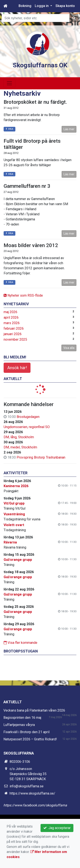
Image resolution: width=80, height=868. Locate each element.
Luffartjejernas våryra (19, 725)
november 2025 (15, 339)
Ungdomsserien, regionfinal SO (27, 427)
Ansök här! (17, 368)
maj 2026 (10, 312)
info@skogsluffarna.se (27, 786)
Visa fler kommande (20, 643)
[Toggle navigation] (9, 83)
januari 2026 (13, 334)
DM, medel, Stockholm (20, 447)
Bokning (25, 6)
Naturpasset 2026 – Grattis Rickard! (30, 739)
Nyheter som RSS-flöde (23, 295)
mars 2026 (12, 323)
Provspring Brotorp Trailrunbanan (41, 457)
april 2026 (11, 317)
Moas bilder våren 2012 (31, 245)
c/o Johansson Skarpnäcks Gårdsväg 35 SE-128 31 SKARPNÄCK (28, 774)
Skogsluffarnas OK (40, 65)
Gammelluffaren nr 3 (27, 186)
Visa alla (69, 348)
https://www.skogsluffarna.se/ (32, 793)
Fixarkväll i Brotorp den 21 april (26, 732)
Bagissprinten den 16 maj (22, 718)
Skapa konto (65, 6)
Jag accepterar (57, 828)
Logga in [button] (42, 6)
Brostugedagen (28, 417)
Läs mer (69, 129)
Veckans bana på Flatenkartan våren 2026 (34, 710)
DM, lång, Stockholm (19, 437)
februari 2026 (14, 328)
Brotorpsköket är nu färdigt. (35, 102)
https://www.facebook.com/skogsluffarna (35, 805)
